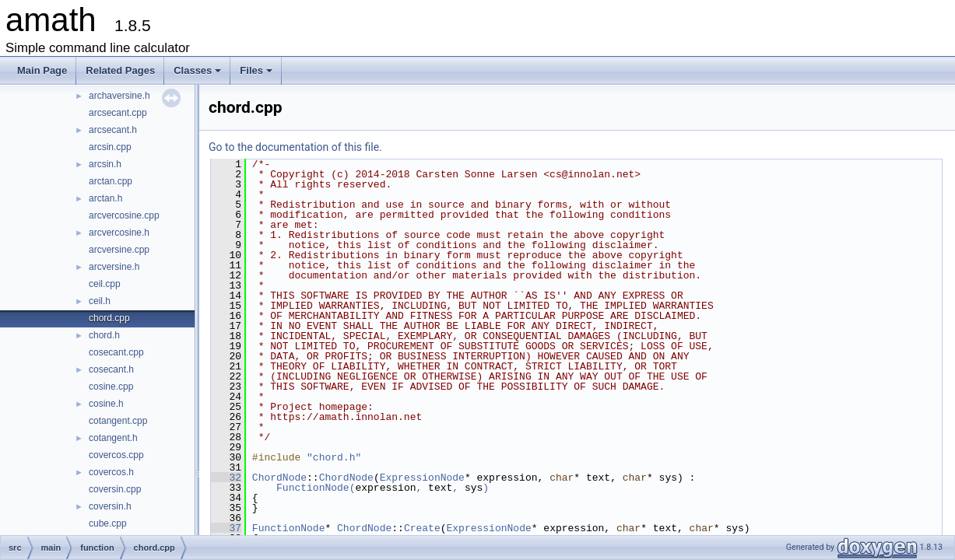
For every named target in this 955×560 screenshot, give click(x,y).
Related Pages (120, 70)
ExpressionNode (422, 478)
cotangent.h (113, 438)
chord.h (104, 335)
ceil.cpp (105, 284)
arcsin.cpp (110, 147)
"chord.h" (334, 457)
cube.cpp (108, 523)
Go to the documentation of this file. (295, 147)
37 (226, 528)
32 (226, 478)
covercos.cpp (116, 455)
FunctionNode (313, 488)
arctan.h (105, 198)
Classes (198, 75)
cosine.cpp (111, 387)
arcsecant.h (113, 130)
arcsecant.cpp (118, 113)
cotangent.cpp (118, 421)
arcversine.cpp (119, 250)
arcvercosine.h (119, 233)
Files (257, 75)
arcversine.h (114, 267)
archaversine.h (119, 96)
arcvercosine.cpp (124, 215)
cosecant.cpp (116, 352)
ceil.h (100, 301)
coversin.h (110, 506)
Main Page (42, 70)
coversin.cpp (115, 489)
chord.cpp (109, 318)
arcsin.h (105, 164)
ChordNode (279, 478)
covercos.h (111, 472)
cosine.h (106, 404)
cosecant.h (111, 369)
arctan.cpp (111, 181)
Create (422, 528)
